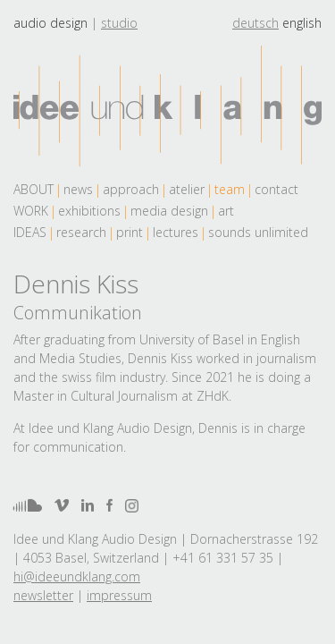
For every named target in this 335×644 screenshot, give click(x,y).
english (302, 23)
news (78, 189)
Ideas (30, 232)
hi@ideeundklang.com (77, 576)
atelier (187, 189)
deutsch (255, 23)
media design (169, 211)
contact (276, 189)
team (230, 189)
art (226, 211)
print (130, 232)
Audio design (50, 23)
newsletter (43, 595)
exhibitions (89, 211)
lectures (176, 232)
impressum (119, 595)
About (33, 189)
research (81, 232)
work (31, 211)
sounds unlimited (258, 232)
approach (131, 189)
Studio (119, 23)
